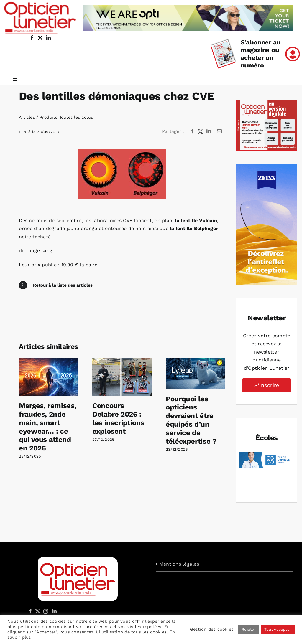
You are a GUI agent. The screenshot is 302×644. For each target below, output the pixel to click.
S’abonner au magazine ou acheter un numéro (261, 54)
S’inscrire (267, 385)
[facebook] (32, 38)
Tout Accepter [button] (278, 629)
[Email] (219, 131)
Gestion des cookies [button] (212, 629)
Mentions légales (179, 564)
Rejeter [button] (249, 629)
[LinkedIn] (209, 131)
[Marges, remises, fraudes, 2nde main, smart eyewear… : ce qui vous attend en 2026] (49, 360)
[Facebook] (192, 131)
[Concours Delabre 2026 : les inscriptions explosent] (122, 360)
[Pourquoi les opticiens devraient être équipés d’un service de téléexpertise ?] (195, 360)
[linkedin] (48, 38)
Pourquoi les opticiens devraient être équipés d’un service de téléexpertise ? (191, 420)
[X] (201, 131)
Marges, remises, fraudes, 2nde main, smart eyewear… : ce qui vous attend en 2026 (48, 427)
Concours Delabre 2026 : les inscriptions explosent (118, 418)
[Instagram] (45, 611)
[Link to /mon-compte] (293, 54)
